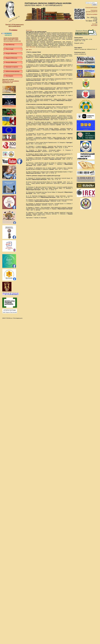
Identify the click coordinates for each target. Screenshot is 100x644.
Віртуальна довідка (92, 14)
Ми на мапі (94, 25)
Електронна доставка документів (92, 11)
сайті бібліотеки (31, 47)
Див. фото (29, 50)
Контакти (95, 24)
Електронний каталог (91, 8)
